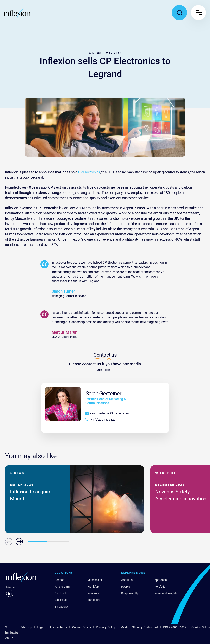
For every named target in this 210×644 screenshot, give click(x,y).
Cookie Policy (82, 627)
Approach (161, 580)
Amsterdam (62, 587)
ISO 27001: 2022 (175, 627)
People (126, 587)
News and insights (166, 593)
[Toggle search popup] (179, 13)
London (60, 580)
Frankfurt (93, 587)
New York (93, 593)
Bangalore (94, 600)
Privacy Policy (106, 627)
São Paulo (61, 600)
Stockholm (61, 593)
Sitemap (26, 627)
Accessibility (58, 627)
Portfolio (160, 587)
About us (127, 580)
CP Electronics (89, 172)
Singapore (61, 607)
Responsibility (130, 593)
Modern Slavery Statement (139, 627)
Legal (41, 627)
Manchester (95, 580)
